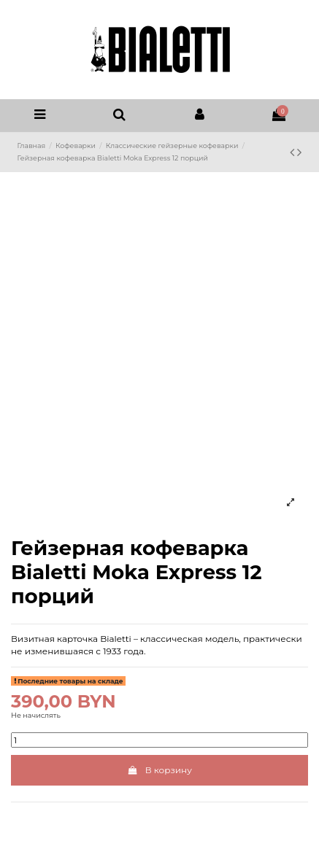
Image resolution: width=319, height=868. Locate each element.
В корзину (159, 770)
